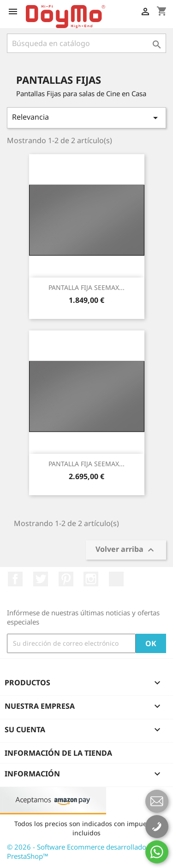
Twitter (41, 579)
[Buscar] (86, 43)
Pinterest (66, 579)
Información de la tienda (58, 753)
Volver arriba (126, 550)
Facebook (15, 579)
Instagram (91, 579)
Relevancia (86, 118)
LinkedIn (116, 579)
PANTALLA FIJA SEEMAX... (86, 287)
